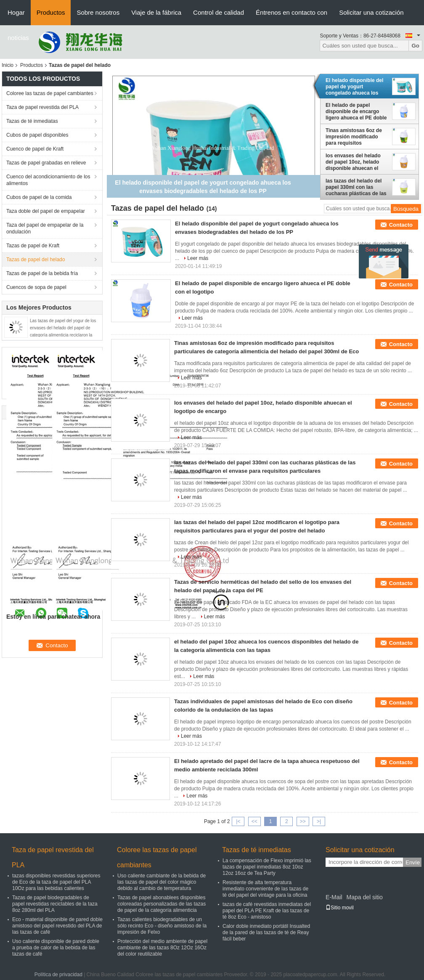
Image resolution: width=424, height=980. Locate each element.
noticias (18, 38)
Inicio (8, 65)
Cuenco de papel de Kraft (35, 149)
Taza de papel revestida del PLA (42, 107)
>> (303, 821)
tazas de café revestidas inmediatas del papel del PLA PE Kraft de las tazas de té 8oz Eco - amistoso (267, 911)
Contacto (401, 225)
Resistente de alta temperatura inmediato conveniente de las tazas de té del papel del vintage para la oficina (265, 889)
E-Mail (334, 897)
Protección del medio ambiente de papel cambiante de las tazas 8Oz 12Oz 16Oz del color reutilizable (162, 948)
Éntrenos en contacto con (291, 12)
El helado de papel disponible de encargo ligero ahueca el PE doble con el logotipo (356, 111)
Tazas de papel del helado (36, 260)
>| (319, 821)
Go (415, 46)
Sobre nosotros (98, 12)
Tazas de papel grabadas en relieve (46, 163)
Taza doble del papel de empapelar (46, 211)
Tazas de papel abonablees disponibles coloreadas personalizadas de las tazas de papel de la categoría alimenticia (162, 904)
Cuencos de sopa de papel (36, 287)
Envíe (413, 862)
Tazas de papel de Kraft (33, 246)
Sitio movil (340, 908)
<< (254, 821)
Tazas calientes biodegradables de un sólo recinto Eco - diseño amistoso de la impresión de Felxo (162, 926)
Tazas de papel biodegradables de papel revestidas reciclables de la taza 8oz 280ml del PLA (55, 904)
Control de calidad (219, 12)
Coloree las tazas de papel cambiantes (50, 93)
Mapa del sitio (364, 897)
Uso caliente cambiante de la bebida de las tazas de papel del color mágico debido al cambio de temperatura (162, 882)
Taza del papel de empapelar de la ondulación (45, 228)
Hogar (16, 12)
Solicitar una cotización (371, 12)
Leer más (198, 258)
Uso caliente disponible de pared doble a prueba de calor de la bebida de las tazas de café (56, 948)
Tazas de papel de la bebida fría (42, 273)
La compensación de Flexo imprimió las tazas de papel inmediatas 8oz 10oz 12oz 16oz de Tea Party (267, 867)
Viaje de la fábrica (156, 12)
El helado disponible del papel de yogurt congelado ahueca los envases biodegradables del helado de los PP (355, 87)
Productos (51, 12)
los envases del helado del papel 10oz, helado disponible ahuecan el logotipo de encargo (353, 162)
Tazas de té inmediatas (32, 121)
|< (238, 821)
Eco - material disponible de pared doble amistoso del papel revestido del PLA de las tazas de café (57, 926)
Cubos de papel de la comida (39, 197)
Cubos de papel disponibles (37, 135)
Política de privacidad (58, 975)
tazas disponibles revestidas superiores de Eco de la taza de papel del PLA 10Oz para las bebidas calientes (56, 882)
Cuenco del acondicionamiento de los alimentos (48, 180)
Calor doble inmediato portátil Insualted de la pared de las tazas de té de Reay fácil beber (266, 932)
